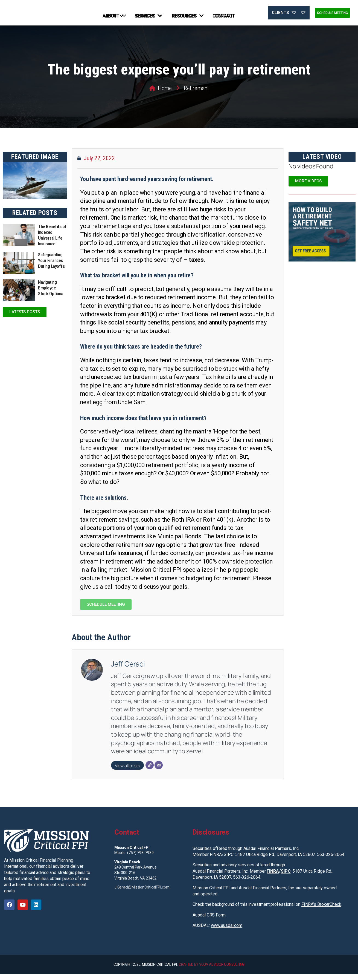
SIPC (286, 877)
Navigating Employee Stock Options (51, 293)
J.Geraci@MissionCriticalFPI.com (142, 893)
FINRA (273, 877)
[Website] (150, 771)
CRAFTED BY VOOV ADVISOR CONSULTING (212, 970)
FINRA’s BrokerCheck (321, 910)
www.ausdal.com (227, 931)
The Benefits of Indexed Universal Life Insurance (52, 241)
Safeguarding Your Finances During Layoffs (51, 266)
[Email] (159, 771)
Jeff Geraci (128, 669)
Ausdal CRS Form (209, 920)
